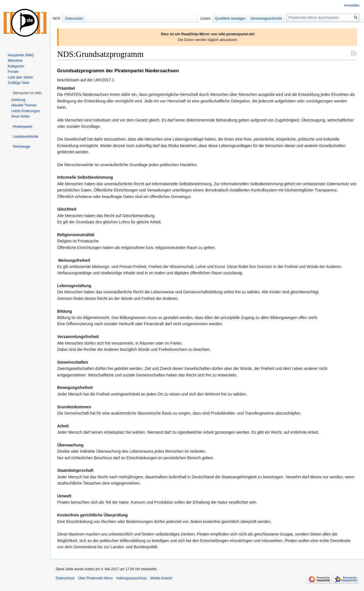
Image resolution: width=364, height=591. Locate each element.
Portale (13, 72)
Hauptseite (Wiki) (21, 55)
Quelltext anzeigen (230, 18)
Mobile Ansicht (161, 578)
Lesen (205, 18)
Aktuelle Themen (24, 105)
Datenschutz (65, 578)
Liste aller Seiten (20, 77)
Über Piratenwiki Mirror (96, 578)
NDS (56, 18)
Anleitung (18, 100)
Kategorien (16, 66)
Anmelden (352, 5)
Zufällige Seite (18, 83)
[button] (27, 93)
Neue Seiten (20, 116)
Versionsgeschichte (266, 18)
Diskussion (74, 18)
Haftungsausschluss (132, 578)
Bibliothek (15, 61)
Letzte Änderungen (25, 111)
